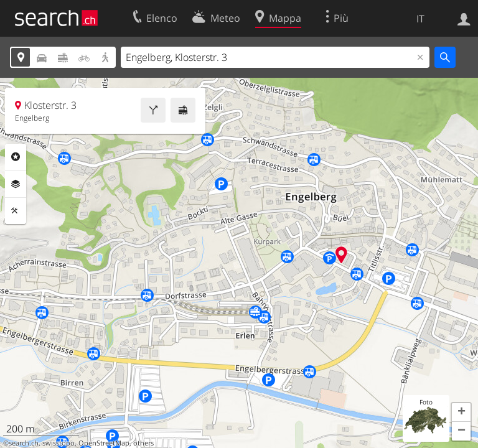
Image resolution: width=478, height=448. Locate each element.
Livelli (16, 184)
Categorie (16, 157)
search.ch (24, 443)
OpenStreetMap (104, 443)
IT (420, 19)
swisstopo (59, 443)
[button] (461, 413)
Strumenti (16, 211)
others (143, 443)
